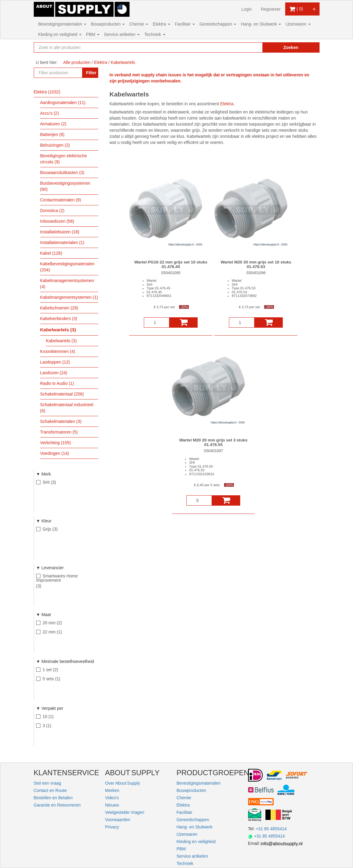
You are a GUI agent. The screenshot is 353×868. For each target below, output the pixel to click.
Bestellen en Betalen (53, 798)
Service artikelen (122, 34)
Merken (112, 790)
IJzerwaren (298, 24)
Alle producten (77, 62)
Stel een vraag (47, 783)
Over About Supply (123, 783)
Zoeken (291, 47)
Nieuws (112, 805)
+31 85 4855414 (271, 829)
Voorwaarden (118, 820)
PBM (93, 34)
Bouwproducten (108, 24)
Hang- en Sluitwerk (261, 24)
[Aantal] (157, 322)
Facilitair (185, 24)
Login (247, 9)
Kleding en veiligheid (60, 34)
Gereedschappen (218, 24)
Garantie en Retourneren (57, 805)
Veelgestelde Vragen (125, 812)
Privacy (112, 827)
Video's (112, 798)
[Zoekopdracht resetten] (248, 47)
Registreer (271, 9)
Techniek (155, 34)
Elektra (161, 24)
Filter (91, 73)
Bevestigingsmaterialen (62, 24)
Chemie (139, 24)
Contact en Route (50, 790)
